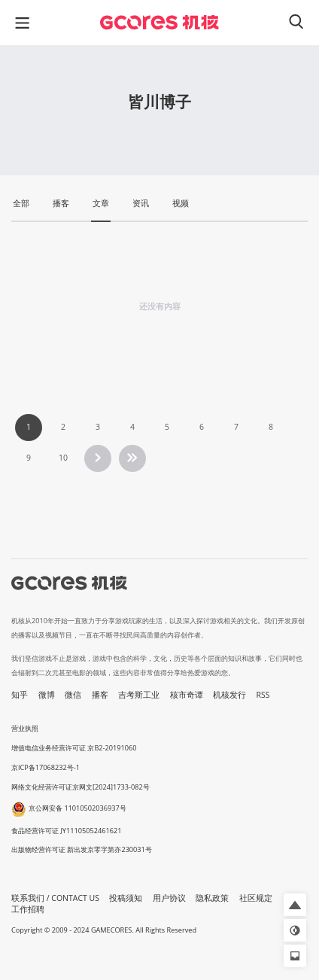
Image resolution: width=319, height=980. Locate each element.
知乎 (20, 695)
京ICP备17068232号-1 (46, 767)
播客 (100, 695)
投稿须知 (126, 898)
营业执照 (25, 728)
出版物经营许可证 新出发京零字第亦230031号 (82, 849)
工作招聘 (28, 909)
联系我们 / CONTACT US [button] (55, 898)
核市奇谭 (187, 695)
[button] (295, 905)
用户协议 (169, 898)
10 (63, 458)
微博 (47, 695)
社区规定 (256, 898)
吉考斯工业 (139, 695)
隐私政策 (212, 898)
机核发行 (229, 695)
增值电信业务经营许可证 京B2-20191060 (74, 748)
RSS (263, 695)
